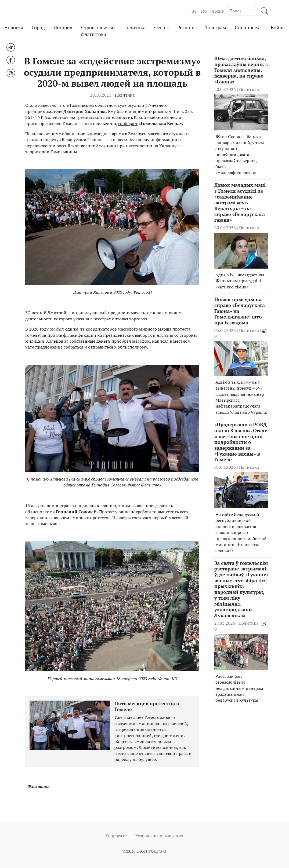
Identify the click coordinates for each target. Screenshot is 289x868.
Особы (161, 28)
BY (194, 11)
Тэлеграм (216, 28)
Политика (134, 28)
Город (38, 28)
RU (204, 11)
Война (278, 28)
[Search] (242, 11)
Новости (14, 28)
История (63, 28)
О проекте (116, 836)
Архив (218, 11)
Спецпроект (248, 28)
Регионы (187, 28)
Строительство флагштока (98, 31)
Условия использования (159, 836)
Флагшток (39, 786)
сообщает (128, 123)
